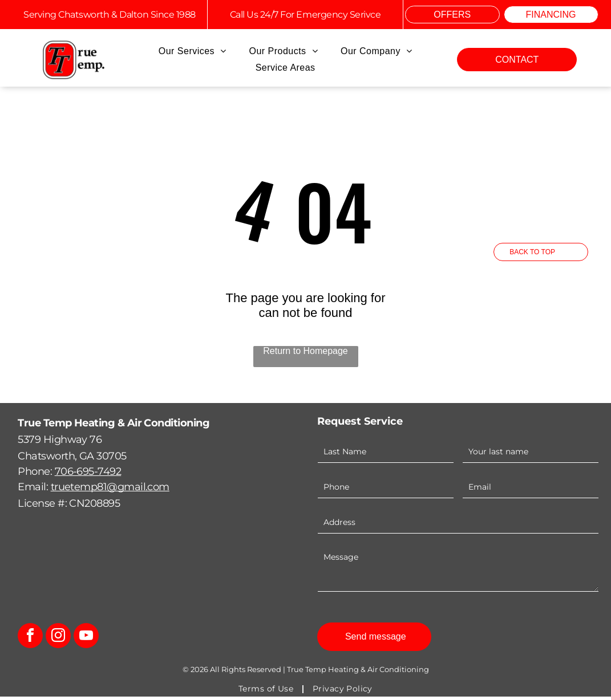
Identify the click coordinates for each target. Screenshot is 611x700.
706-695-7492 (88, 475)
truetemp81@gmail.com (110, 490)
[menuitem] (193, 51)
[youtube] (86, 640)
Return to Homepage (305, 354)
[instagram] (58, 640)
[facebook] (30, 640)
